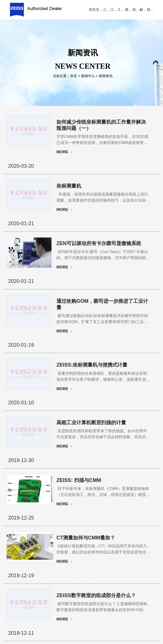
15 (102, 561)
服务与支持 (104, 582)
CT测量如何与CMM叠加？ (87, 468)
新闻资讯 (106, 76)
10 (72, 561)
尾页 (135, 561)
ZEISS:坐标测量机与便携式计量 (91, 324)
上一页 (53, 561)
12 (85, 561)
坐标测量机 (69, 173)
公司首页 (14, 582)
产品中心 (50, 582)
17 (115, 561)
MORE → (65, 153)
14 (96, 561)
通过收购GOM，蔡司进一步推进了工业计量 (91, 272)
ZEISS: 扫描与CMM (79, 423)
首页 (74, 76)
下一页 (124, 561)
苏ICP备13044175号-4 (88, 634)
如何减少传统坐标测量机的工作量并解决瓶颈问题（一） (90, 125)
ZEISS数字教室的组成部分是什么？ (90, 516)
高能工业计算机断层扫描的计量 (90, 375)
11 (78, 561)
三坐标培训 (146, 582)
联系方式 (81, 593)
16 (109, 561)
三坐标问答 (125, 582)
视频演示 (67, 582)
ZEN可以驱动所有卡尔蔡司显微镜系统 (90, 221)
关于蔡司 (32, 582)
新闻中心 (88, 76)
